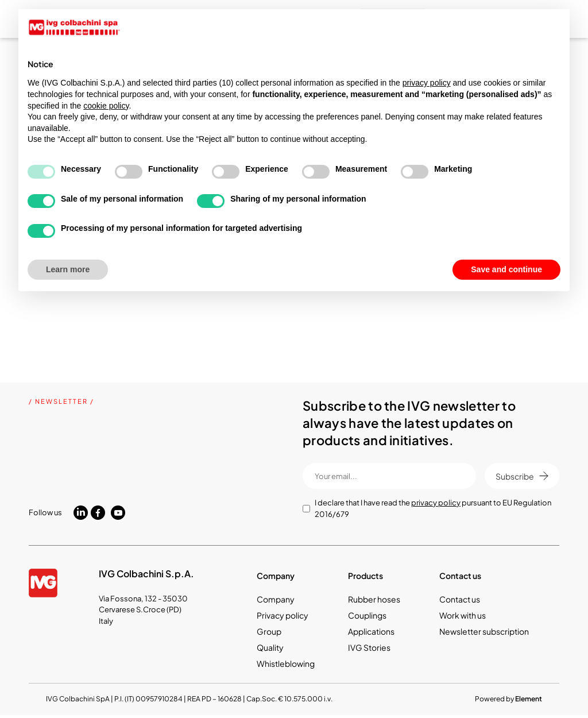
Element (529, 699)
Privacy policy (283, 615)
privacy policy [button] (427, 83)
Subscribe (522, 476)
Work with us (463, 615)
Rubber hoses (374, 599)
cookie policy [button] (106, 106)
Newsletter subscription (484, 631)
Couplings (367, 615)
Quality (270, 647)
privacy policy (436, 503)
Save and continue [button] (506, 269)
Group (269, 631)
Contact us (460, 599)
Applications (371, 631)
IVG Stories (369, 647)
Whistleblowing (286, 663)
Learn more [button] (68, 269)
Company (276, 599)
